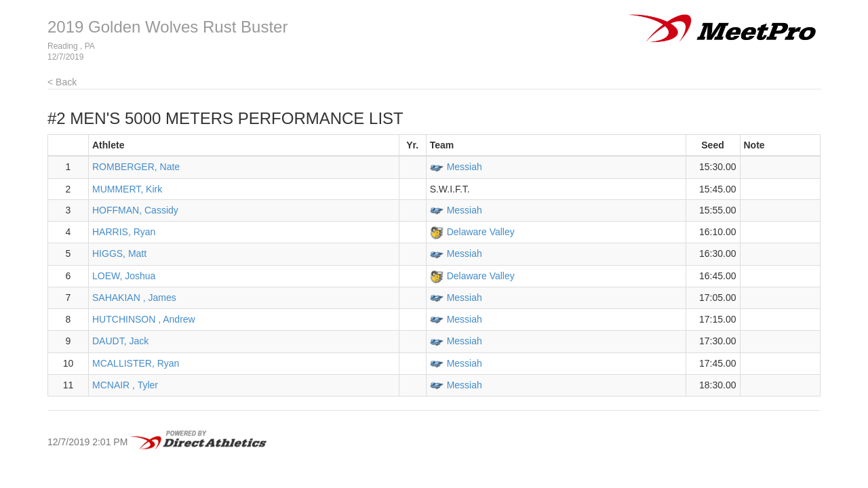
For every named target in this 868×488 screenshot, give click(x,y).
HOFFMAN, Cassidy (135, 210)
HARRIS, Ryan (124, 232)
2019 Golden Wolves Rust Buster (167, 27)
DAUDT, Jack (120, 341)
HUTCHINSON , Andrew (144, 319)
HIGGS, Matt (119, 253)
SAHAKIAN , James (134, 298)
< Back (62, 82)
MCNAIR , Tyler (125, 385)
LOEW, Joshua (124, 276)
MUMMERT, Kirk (127, 189)
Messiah (465, 167)
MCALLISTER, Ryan (136, 363)
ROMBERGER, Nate (136, 167)
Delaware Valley (481, 232)
